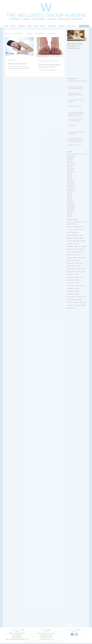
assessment (70, 249)
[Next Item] (84, 35)
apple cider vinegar (72, 246)
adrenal (80, 235)
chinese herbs (71, 286)
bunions (78, 272)
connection (70, 305)
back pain (77, 255)
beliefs (77, 260)
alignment (70, 238)
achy (71, 230)
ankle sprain (76, 241)
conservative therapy (80, 305)
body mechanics (77, 269)
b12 (83, 252)
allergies (76, 238)
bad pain (83, 258)
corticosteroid (71, 308)
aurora (69, 252)
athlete (76, 249)
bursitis (83, 272)
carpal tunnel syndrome (73, 277)
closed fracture (71, 297)
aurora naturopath (76, 252)
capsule (77, 274)
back (72, 255)
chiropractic (70, 291)
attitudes (82, 249)
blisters (79, 266)
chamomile (78, 280)
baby (68, 255)
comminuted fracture (78, 300)
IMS (73, 224)
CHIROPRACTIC (16, 19)
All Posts (8, 34)
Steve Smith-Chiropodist (74, 227)
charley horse (71, 283)
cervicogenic (70, 280)
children (78, 283)
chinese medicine (80, 286)
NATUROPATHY (39, 34)
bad (79, 258)
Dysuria (69, 224)
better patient (71, 263)
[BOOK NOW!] (84, 26)
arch (80, 246)
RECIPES (29, 34)
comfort (69, 300)
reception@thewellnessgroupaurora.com (19, 639)
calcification (70, 274)
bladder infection (72, 266)
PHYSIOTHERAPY (39, 19)
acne (81, 230)
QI (76, 224)
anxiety (77, 244)
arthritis (84, 246)
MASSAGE (27, 19)
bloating (69, 269)
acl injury (76, 230)
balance (69, 260)
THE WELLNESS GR (30, 15)
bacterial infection (72, 258)
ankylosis (83, 241)
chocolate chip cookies (73, 294)
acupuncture (75, 232)
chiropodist (70, 288)
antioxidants (70, 244)
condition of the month (80, 302)
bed (73, 260)
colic (85, 297)
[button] (62, 34)
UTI (68, 230)
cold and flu (79, 297)
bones (84, 269)
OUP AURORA (69, 15)
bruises (73, 272)
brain (68, 272)
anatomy (69, 241)
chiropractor (78, 291)
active (69, 232)
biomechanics (79, 263)
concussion (70, 302)
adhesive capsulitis (72, 235)
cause (82, 277)
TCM (83, 227)
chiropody (77, 288)
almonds (81, 238)
